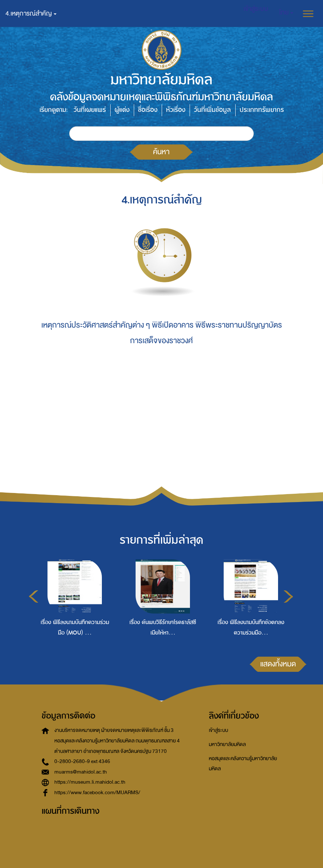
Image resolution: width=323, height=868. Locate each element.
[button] (286, 13)
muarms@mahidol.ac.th (81, 772)
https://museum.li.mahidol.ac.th (90, 782)
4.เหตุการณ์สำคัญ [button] (31, 14)
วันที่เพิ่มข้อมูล (212, 110)
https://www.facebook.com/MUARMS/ (97, 793)
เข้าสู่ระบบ (218, 730)
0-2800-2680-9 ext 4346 (82, 761)
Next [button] (288, 597)
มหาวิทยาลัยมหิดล (227, 744)
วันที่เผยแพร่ (90, 110)
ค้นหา (161, 152)
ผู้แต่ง (122, 110)
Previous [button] (34, 597)
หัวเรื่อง (176, 110)
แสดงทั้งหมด (278, 664)
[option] (73, 611)
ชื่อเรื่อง (148, 110)
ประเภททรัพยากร (262, 110)
